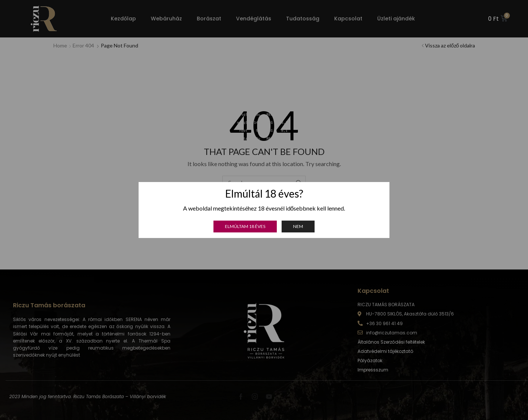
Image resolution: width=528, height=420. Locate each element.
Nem (298, 226)
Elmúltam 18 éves (245, 226)
